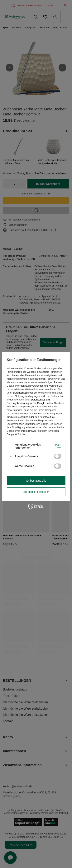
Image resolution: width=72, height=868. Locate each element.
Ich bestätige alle (36, 480)
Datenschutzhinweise (25, 393)
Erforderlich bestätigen (36, 492)
